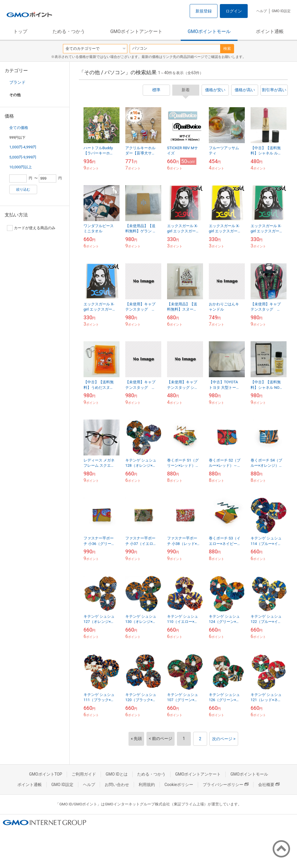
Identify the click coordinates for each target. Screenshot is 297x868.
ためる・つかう (69, 31)
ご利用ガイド (84, 774)
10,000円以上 (21, 167)
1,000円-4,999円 (23, 147)
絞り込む (23, 189)
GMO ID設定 (281, 11)
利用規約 (147, 785)
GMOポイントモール (209, 31)
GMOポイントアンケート (136, 31)
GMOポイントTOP (46, 774)
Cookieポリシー (179, 785)
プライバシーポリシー (226, 785)
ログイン (234, 11)
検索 (227, 49)
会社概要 (269, 785)
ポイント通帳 (270, 31)
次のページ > (224, 739)
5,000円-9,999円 (23, 157)
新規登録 (204, 11)
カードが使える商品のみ (31, 228)
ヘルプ (262, 11)
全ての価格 (19, 128)
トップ (20, 31)
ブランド (17, 82)
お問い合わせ (117, 785)
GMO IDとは (117, 774)
